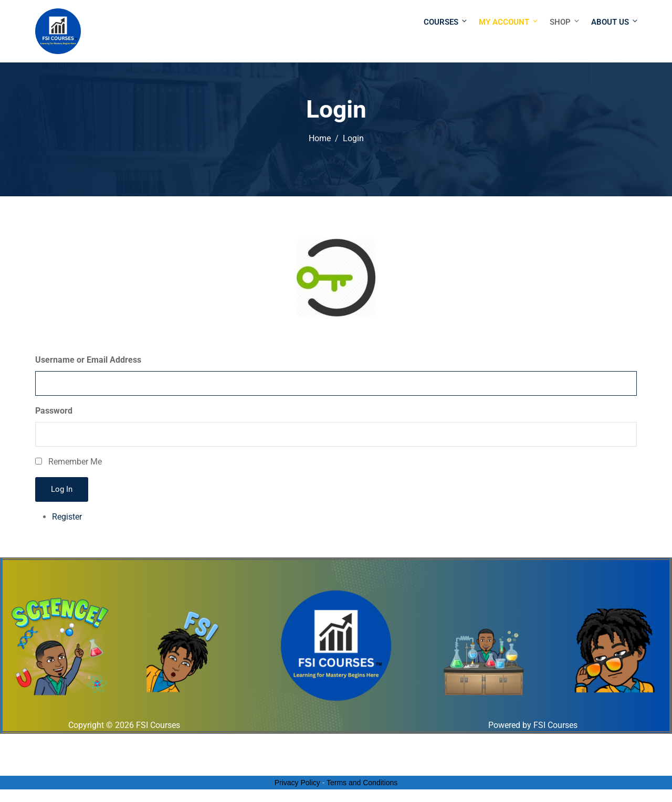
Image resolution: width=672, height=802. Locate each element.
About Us (614, 22)
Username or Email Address (88, 360)
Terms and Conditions (362, 783)
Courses (446, 22)
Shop (565, 22)
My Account (509, 22)
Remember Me (75, 462)
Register (67, 517)
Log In (62, 489)
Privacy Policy (297, 783)
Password (54, 411)
